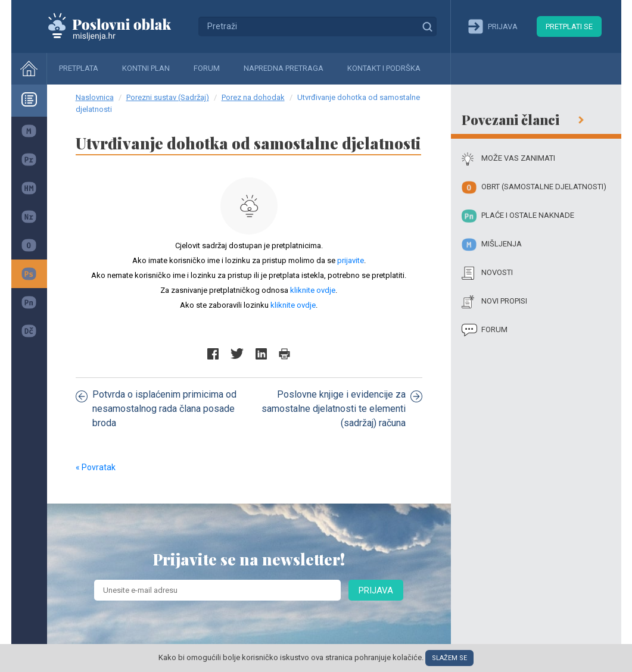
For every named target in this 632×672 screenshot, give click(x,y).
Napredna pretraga (284, 68)
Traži (427, 26)
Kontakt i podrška (384, 68)
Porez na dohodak (253, 97)
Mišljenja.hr (119, 26)
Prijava (376, 590)
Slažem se (449, 658)
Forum (207, 68)
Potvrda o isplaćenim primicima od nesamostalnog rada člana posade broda (156, 409)
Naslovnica (95, 97)
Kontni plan (146, 68)
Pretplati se (569, 26)
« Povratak (96, 467)
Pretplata (79, 68)
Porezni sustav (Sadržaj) (168, 97)
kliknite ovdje (313, 290)
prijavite (351, 260)
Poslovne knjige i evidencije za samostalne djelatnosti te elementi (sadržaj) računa (342, 409)
